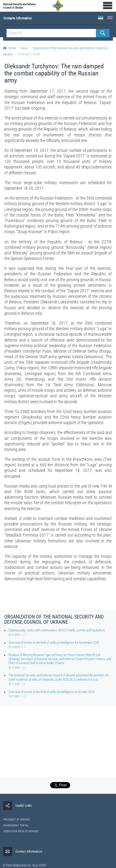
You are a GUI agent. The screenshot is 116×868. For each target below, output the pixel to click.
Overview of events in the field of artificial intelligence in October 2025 (51, 692)
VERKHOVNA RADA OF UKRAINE (21, 831)
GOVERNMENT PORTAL (16, 825)
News (24, 48)
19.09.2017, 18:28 (28, 54)
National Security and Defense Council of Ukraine (19, 6)
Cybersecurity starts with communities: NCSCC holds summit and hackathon (56, 630)
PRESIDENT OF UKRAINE (16, 820)
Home (10, 48)
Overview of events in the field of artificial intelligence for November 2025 (54, 643)
